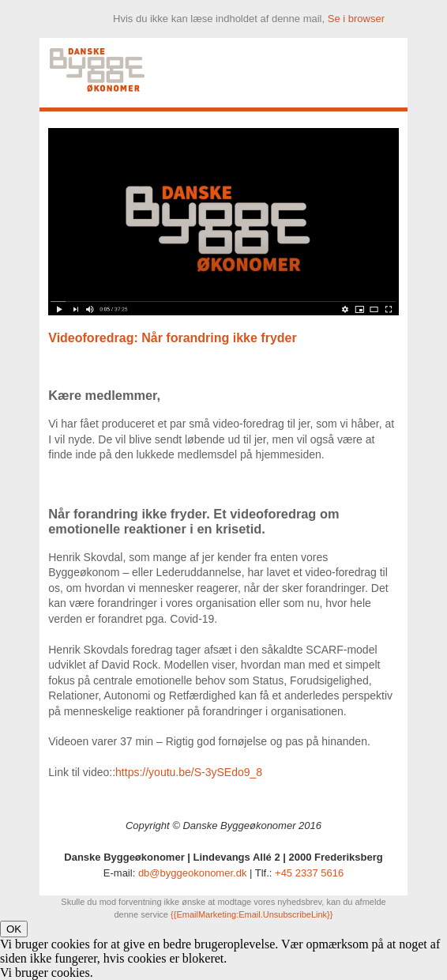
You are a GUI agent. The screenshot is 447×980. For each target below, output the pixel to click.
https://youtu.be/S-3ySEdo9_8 (189, 772)
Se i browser (356, 19)
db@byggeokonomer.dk (193, 873)
